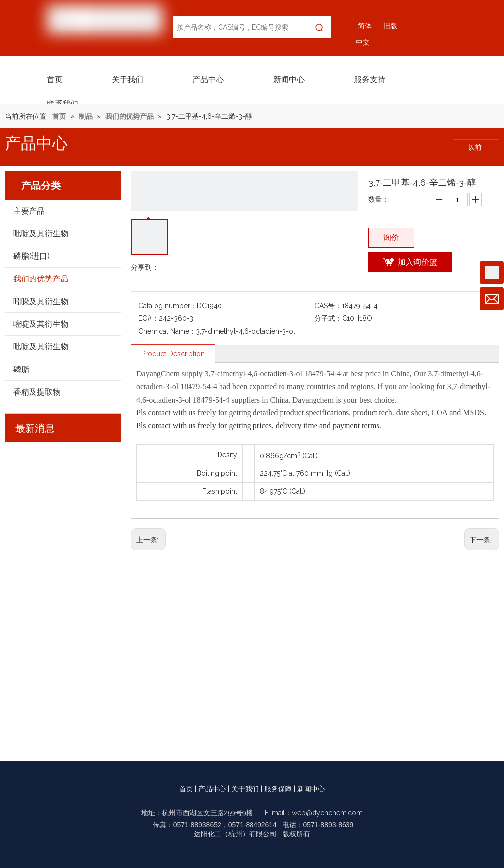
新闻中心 (311, 789)
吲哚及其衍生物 (41, 301)
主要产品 (29, 211)
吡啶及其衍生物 (41, 233)
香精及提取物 (37, 392)
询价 (391, 237)
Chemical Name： (167, 331)
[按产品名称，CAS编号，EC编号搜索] (241, 27)
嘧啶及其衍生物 (41, 324)
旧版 (390, 26)
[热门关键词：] (320, 27)
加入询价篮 (417, 262)
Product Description (173, 354)
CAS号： (328, 306)
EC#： (149, 318)
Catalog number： (168, 306)
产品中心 (212, 789)
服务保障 (278, 789)
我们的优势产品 (41, 279)
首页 (186, 789)
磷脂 (21, 369)
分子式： (328, 318)
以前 (476, 147)
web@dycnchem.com (327, 813)
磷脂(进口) (31, 256)
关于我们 (245, 789)
